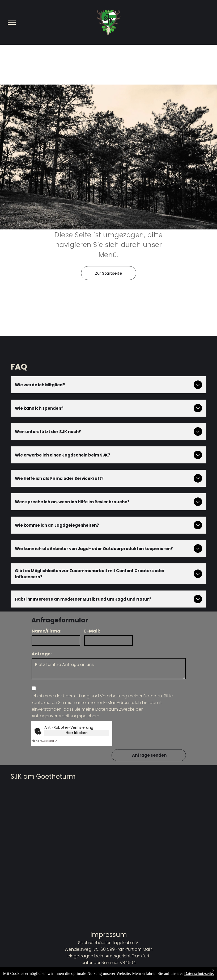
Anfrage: (42, 654)
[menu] (12, 22)
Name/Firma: (46, 631)
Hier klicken (77, 733)
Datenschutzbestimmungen (108, 976)
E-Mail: (92, 631)
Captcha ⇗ (43, 741)
